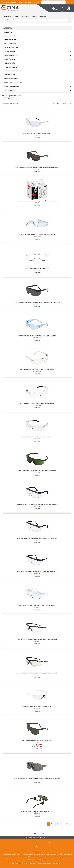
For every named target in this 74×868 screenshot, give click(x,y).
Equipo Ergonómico (10, 55)
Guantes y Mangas (10, 59)
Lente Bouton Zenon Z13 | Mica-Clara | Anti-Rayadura (37, 403)
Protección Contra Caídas (12, 79)
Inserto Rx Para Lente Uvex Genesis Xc (37, 268)
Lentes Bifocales (9, 97)
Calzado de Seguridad (11, 48)
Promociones (24, 843)
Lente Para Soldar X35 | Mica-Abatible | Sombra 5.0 (37, 812)
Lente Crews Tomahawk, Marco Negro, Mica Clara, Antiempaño (37, 572)
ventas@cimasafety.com (31, 857)
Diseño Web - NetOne (17, 863)
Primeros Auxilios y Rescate (12, 71)
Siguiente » (60, 824)
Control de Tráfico (10, 52)
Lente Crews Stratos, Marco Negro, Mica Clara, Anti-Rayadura (37, 538)
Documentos (44, 843)
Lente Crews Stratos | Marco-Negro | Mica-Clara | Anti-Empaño (37, 504)
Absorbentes (8, 32)
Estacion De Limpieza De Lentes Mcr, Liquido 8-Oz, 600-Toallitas (37, 201)
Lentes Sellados (8, 99)
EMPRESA (17, 17)
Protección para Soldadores (13, 83)
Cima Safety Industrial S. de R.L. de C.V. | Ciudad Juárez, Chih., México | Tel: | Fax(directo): (38, 854)
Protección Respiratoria (11, 87)
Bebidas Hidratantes (10, 40)
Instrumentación (9, 63)
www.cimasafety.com (44, 857)
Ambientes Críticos (10, 36)
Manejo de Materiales (11, 67)
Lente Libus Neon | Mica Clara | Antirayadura (37, 707)
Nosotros (32, 843)
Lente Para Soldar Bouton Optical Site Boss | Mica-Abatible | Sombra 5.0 (37, 778)
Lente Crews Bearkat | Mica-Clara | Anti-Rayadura (37, 437)
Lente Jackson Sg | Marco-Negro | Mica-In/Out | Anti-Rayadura (37, 673)
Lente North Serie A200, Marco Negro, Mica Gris (37, 740)
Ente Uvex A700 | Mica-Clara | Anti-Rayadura (37, 134)
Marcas (37, 843)
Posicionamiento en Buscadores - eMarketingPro (48, 863)
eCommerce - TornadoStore (30, 863)
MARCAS (34, 17)
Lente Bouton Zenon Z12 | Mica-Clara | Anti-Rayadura (37, 370)
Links (50, 843)
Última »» (68, 824)
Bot (37, 847)
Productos (8, 17)
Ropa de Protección (10, 90)
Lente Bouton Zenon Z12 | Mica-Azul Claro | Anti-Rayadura (37, 336)
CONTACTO (43, 17)
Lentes (20, 95)
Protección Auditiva (10, 75)
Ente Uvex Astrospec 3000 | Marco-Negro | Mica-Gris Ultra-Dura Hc (37, 167)
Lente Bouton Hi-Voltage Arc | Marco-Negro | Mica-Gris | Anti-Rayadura (37, 302)
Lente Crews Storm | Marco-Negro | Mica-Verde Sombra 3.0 (37, 471)
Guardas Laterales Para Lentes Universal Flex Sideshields (37, 235)
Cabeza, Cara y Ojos (10, 44)
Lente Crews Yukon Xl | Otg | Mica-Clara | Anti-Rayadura (37, 606)
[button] (71, 2)
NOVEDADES (26, 17)
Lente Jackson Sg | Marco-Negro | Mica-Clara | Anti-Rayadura (37, 639)
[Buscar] (68, 2)
